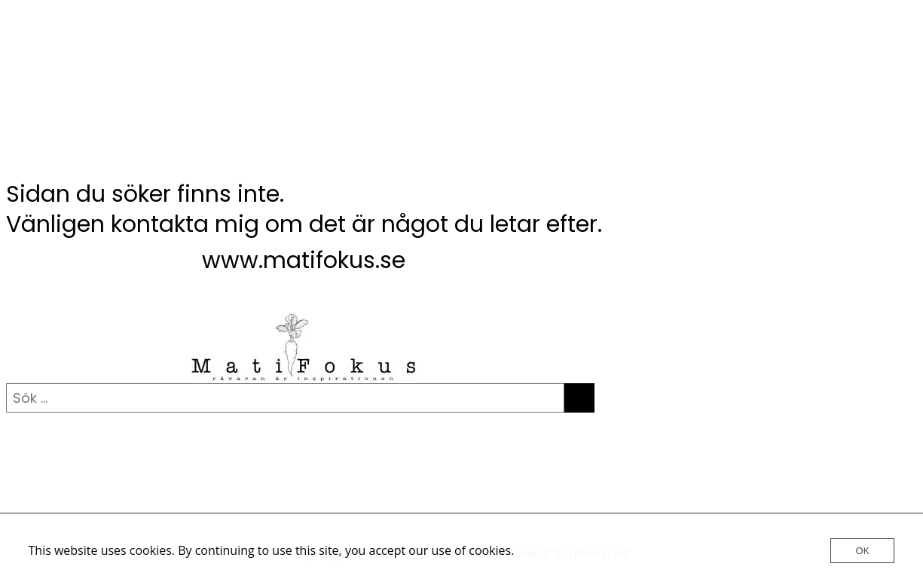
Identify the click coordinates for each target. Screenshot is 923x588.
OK (862, 550)
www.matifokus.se (304, 260)
